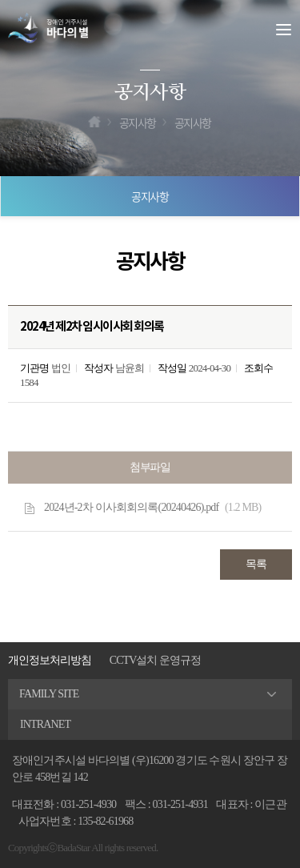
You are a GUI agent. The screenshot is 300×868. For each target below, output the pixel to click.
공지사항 (150, 196)
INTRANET (45, 724)
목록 (256, 564)
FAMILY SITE (49, 694)
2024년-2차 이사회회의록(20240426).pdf (152, 508)
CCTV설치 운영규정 (155, 661)
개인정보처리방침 (50, 661)
